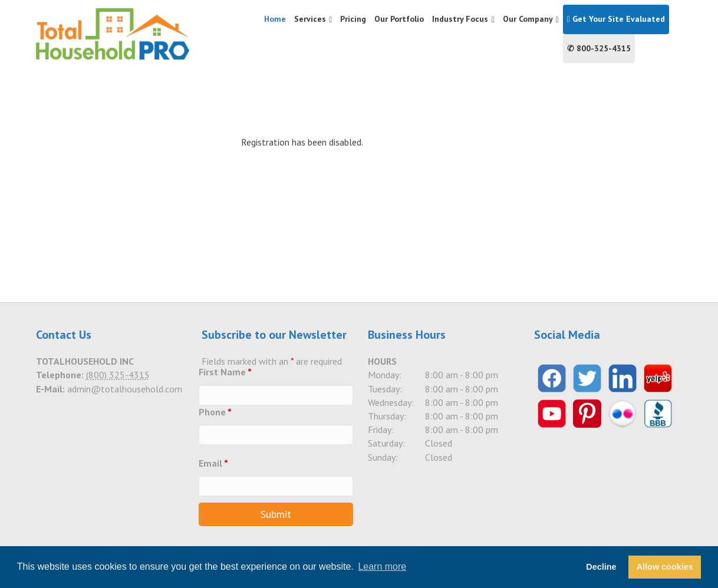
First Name (225, 372)
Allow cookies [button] (665, 567)
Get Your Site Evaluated (616, 19)
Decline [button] (601, 567)
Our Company (528, 19)
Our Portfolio (399, 19)
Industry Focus (460, 19)
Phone (215, 412)
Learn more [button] (382, 566)
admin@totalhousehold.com (125, 389)
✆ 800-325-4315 (599, 48)
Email (213, 463)
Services (310, 19)
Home (275, 19)
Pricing (353, 19)
